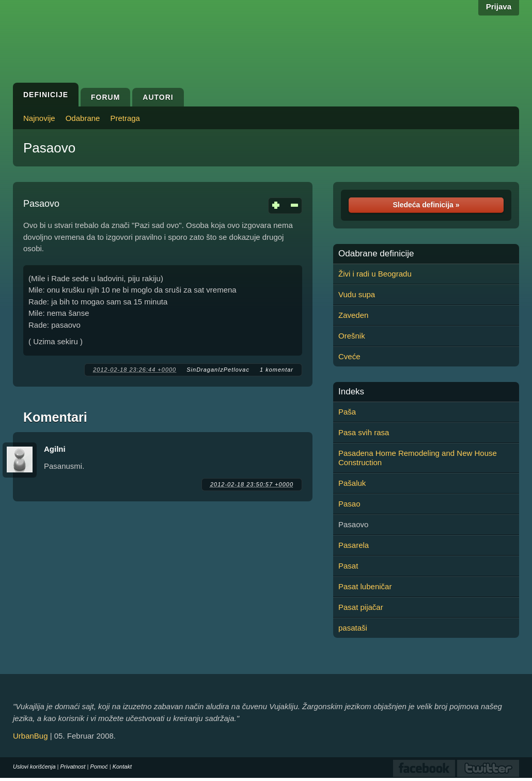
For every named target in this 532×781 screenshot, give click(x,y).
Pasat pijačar (361, 607)
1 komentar (277, 370)
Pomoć (99, 767)
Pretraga (125, 118)
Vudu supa (357, 294)
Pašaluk (352, 483)
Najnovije (39, 118)
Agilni (55, 449)
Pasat (348, 566)
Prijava (499, 6)
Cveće (349, 356)
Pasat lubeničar (365, 586)
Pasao (349, 504)
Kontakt (122, 767)
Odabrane (83, 118)
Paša (347, 412)
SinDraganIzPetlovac (218, 370)
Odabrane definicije (376, 254)
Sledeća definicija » (426, 205)
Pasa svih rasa (364, 432)
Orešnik (352, 336)
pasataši (353, 628)
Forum (105, 97)
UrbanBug (30, 736)
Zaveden (353, 315)
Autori (158, 97)
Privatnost (73, 767)
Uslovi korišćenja (34, 767)
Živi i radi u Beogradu (375, 274)
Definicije (46, 95)
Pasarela (354, 545)
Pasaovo (49, 148)
